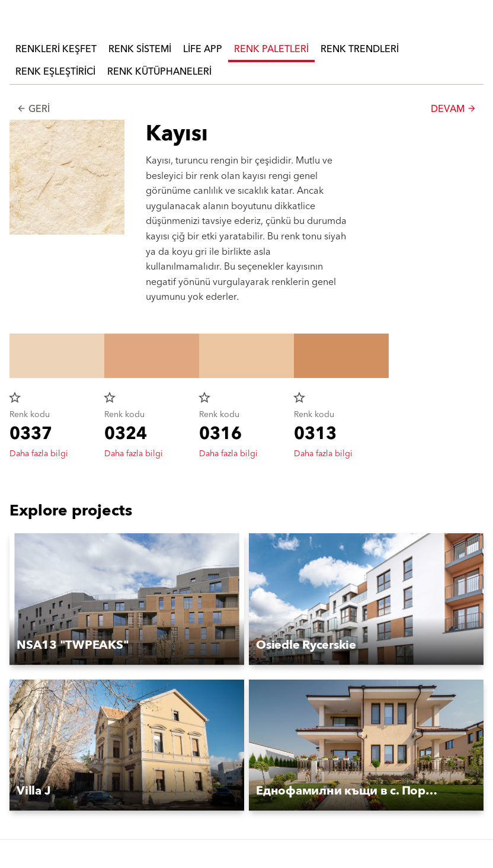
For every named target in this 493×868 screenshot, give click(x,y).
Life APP (203, 49)
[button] (127, 599)
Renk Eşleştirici (55, 72)
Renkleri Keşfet (56, 49)
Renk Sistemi (140, 49)
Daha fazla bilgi (39, 454)
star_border (15, 398)
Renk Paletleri (271, 49)
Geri (33, 109)
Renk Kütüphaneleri (159, 72)
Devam (454, 109)
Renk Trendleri (360, 49)
